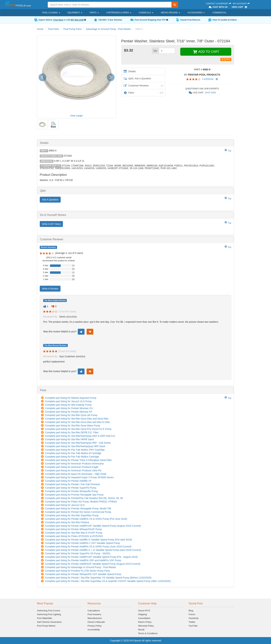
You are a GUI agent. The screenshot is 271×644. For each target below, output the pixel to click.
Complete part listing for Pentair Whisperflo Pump (71, 491)
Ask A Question (50, 200)
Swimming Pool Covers (49, 611)
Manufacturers (95, 618)
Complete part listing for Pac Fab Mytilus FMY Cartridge (75, 450)
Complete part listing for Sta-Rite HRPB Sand (69, 439)
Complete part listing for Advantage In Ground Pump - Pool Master (81, 567)
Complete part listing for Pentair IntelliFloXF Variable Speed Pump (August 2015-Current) (93, 564)
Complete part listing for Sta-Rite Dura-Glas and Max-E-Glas (77, 422)
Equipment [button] (75, 13)
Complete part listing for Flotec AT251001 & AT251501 (74, 536)
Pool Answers (94, 614)
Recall (141, 630)
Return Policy (145, 622)
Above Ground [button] (170, 13)
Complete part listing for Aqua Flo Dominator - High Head (76, 474)
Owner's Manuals (96, 622)
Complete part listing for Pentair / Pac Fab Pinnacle (72, 484)
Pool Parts (53, 29)
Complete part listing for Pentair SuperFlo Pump (71, 488)
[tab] (135, 143)
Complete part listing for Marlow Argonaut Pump (71, 398)
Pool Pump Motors (46, 626)
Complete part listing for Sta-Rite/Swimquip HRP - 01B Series (78, 443)
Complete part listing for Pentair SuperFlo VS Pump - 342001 (78, 553)
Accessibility (94, 630)
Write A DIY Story (51, 224)
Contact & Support (219, 4)
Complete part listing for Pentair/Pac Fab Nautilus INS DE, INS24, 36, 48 (84, 498)
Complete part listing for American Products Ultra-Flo (73, 470)
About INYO (144, 611)
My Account (241, 4)
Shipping (142, 614)
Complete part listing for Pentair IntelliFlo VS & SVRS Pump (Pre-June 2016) (86, 519)
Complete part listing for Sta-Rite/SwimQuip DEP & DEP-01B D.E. (80, 436)
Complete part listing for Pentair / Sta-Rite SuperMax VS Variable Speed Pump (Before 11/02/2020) (98, 578)
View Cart (239, 7)
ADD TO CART (206, 52)
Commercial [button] (219, 13)
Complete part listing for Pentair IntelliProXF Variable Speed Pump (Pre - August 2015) (91, 557)
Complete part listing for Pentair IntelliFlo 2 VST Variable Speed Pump (82, 543)
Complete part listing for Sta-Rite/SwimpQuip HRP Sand (75, 446)
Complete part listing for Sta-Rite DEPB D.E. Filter (72, 432)
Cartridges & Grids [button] (119, 13)
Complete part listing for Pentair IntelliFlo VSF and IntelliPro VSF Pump (83, 560)
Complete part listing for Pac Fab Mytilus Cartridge (72, 457)
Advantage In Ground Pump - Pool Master (108, 29)
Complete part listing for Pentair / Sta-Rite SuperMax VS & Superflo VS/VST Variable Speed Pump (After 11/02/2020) (108, 581)
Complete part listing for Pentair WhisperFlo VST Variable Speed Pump (83, 574)
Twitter (192, 622)
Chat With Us (218, 7)
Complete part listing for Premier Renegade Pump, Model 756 (78, 508)
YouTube (193, 626)
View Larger (77, 116)
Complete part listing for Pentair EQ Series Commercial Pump (78, 512)
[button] (44, 77)
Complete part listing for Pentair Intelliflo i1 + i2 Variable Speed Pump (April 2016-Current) (93, 550)
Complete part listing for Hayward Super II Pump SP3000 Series (79, 477)
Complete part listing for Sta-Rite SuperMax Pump (72, 515)
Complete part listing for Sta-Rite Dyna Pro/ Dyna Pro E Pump (78, 429)
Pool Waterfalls (45, 618)
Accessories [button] (196, 13)
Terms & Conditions (148, 633)
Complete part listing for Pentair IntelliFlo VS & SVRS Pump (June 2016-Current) (88, 547)
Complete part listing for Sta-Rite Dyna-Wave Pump (73, 426)
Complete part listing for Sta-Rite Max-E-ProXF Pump (74, 533)
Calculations (94, 611)
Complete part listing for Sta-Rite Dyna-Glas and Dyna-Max (77, 419)
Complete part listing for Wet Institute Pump (68, 405)
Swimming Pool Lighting (49, 614)
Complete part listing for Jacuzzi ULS (65, 505)
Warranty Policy (146, 626)
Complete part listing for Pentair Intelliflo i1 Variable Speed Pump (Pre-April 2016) (88, 540)
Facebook (194, 618)
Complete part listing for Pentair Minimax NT (69, 412)
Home (40, 29)
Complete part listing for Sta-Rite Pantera (67, 522)
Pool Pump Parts (73, 29)
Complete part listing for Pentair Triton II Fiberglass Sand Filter (78, 460)
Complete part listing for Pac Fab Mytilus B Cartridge (73, 453)
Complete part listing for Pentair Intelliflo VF (68, 481)
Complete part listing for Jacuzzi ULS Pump (68, 401)
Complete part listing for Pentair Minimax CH (69, 408)
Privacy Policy (95, 626)
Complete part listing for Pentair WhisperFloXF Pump (73, 529)
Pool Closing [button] (51, 13)
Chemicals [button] (146, 13)
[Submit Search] (175, 5)
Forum (192, 614)
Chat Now (58, 20)
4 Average (208, 79)
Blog (191, 611)
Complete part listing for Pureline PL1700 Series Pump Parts (77, 571)
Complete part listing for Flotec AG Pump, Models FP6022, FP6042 (81, 502)
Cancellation (144, 618)
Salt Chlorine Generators (49, 622)
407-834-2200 (78, 20)
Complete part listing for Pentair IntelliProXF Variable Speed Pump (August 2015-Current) (93, 526)
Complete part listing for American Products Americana (74, 464)
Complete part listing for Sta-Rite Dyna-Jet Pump (71, 415)
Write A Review (50, 289)
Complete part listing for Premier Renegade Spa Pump (74, 495)
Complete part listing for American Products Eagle (72, 467)
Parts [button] (94, 13)
